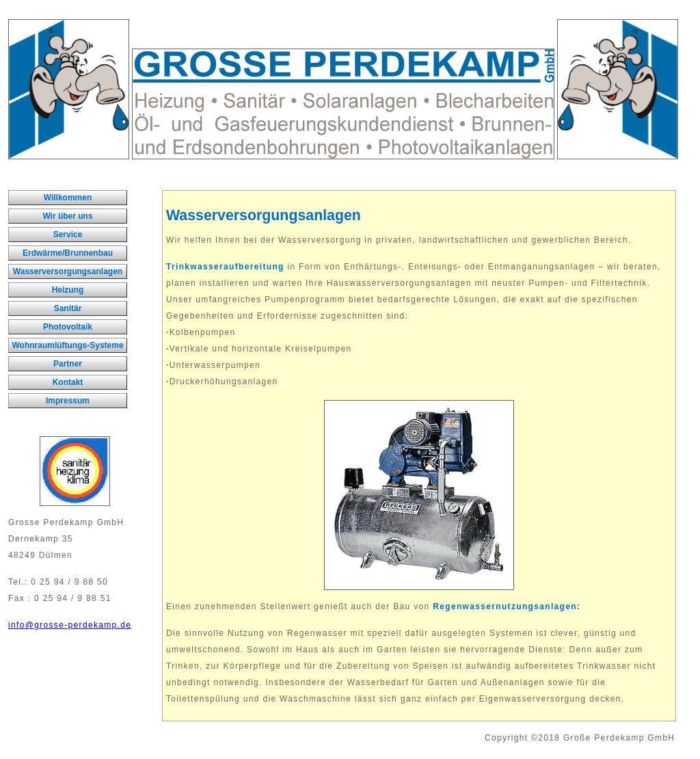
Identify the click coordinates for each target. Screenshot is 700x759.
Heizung (68, 290)
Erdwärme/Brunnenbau (68, 253)
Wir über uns (67, 216)
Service (68, 235)
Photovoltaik (68, 327)
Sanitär (68, 308)
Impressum (68, 401)
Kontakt (68, 382)
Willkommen (68, 198)
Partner (68, 364)
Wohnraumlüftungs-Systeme (67, 345)
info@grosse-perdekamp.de (70, 625)
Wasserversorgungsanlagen (68, 271)
